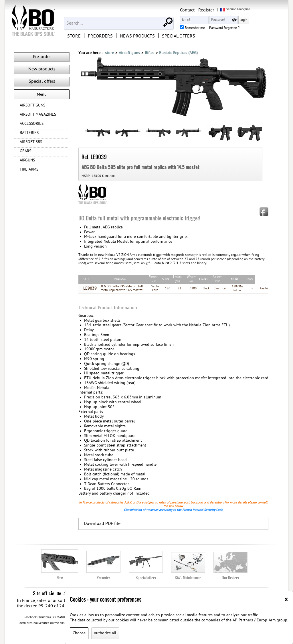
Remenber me (225, 28)
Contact (217, 10)
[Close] (286, 599)
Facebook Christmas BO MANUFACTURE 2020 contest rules (64, 617)
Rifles (150, 53)
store (109, 53)
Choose (79, 633)
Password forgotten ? (254, 28)
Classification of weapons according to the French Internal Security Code (173, 510)
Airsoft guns (129, 53)
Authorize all (105, 633)
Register (236, 10)
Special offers (42, 82)
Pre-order (42, 57)
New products (42, 69)
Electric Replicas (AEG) (178, 53)
